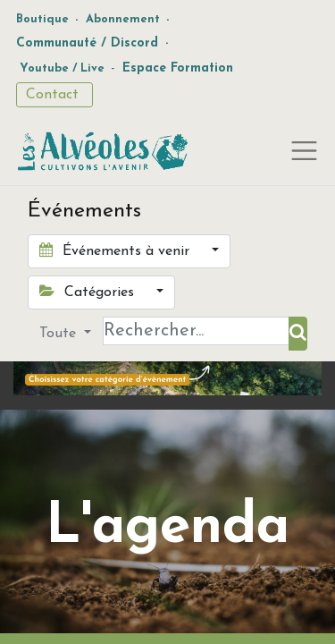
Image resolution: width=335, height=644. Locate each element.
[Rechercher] (298, 334)
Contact (54, 95)
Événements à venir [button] (117, 250)
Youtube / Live (62, 68)
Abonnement (123, 19)
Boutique (42, 19)
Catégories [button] (89, 292)
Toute (60, 334)
